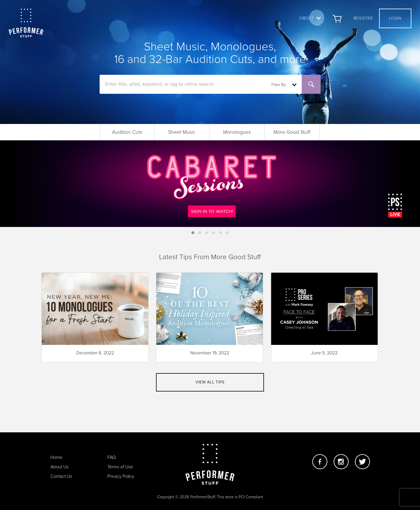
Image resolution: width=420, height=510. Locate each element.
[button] (193, 233)
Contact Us (61, 476)
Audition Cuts (127, 132)
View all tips (210, 382)
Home (56, 457)
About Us (59, 467)
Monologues (237, 132)
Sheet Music (182, 132)
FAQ (112, 457)
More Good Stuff (292, 132)
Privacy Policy (121, 476)
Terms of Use (120, 467)
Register (363, 18)
